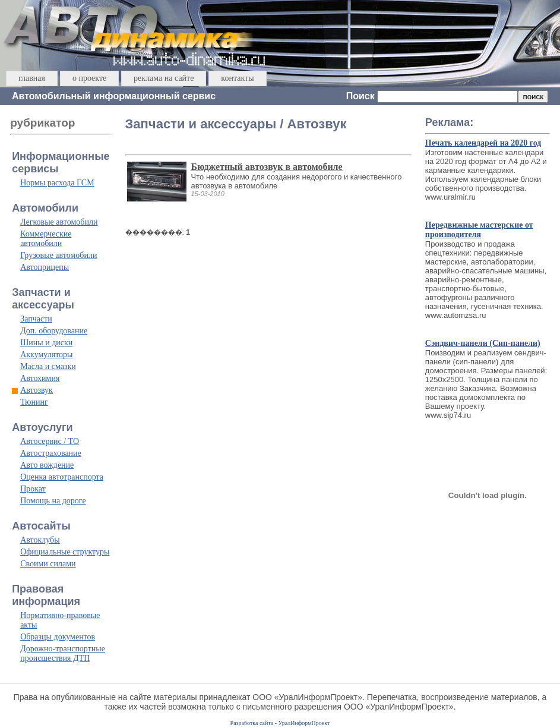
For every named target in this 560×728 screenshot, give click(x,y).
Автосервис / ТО (50, 441)
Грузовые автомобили (58, 255)
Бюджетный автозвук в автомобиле (267, 167)
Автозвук (37, 390)
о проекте (89, 78)
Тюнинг (34, 402)
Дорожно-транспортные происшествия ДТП (63, 653)
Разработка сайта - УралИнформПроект (280, 723)
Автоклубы (40, 540)
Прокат (33, 489)
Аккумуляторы (46, 354)
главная (32, 78)
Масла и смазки (48, 366)
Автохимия (40, 378)
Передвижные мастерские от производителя (479, 230)
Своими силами (48, 564)
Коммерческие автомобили (46, 239)
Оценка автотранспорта (62, 477)
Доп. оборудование (54, 331)
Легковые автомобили (59, 222)
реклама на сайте (164, 78)
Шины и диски (46, 343)
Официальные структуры (65, 552)
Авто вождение (47, 465)
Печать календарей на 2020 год (483, 143)
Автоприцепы (45, 267)
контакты (237, 78)
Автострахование (51, 453)
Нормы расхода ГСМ (57, 183)
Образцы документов (58, 637)
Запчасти (36, 319)
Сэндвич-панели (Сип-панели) (483, 343)
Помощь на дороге (53, 501)
